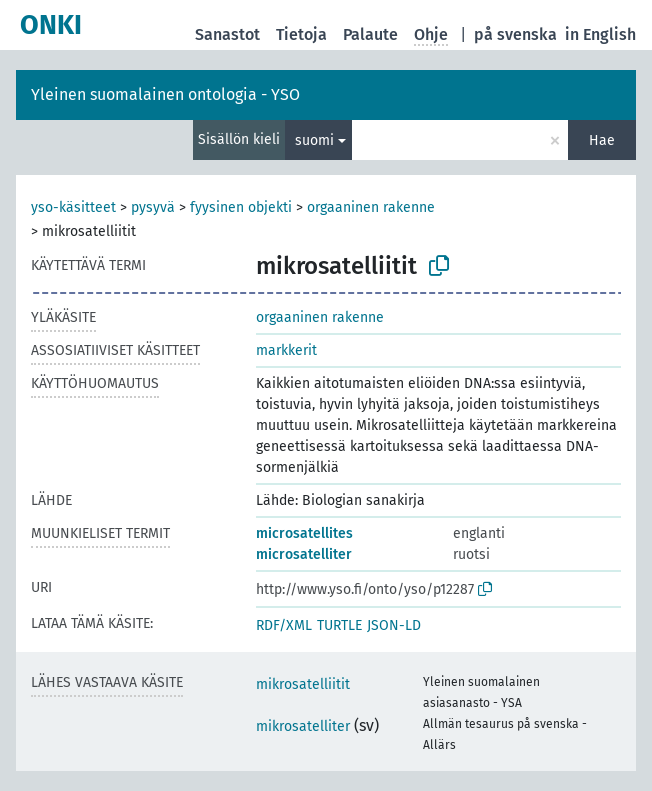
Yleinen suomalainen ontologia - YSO (165, 94)
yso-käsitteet (73, 207)
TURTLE (339, 625)
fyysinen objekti (241, 207)
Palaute (370, 34)
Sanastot (227, 34)
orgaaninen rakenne (371, 207)
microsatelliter (304, 554)
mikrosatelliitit (303, 684)
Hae (602, 140)
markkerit (286, 350)
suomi (314, 140)
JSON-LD (394, 625)
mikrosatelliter (303, 726)
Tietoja (301, 34)
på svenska (515, 34)
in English (600, 34)
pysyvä (153, 207)
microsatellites (304, 533)
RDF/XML (284, 625)
